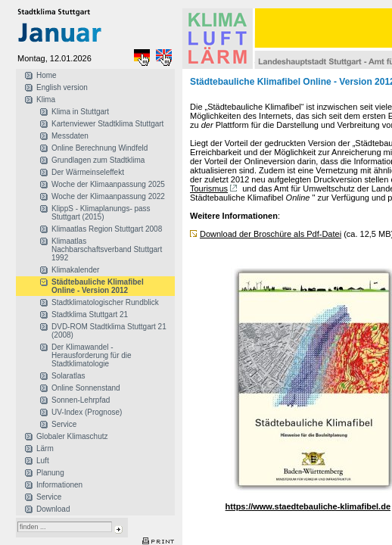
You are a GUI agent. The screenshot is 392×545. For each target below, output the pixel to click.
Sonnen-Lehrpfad (81, 400)
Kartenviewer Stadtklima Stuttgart (107, 124)
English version (62, 87)
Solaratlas (68, 376)
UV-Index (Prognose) (87, 412)
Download (53, 509)
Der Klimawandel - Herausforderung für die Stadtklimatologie (92, 355)
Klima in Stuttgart (80, 112)
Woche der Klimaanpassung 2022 (108, 196)
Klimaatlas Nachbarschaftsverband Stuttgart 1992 (107, 249)
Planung (50, 473)
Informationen (59, 485)
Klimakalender (75, 270)
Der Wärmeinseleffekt (88, 172)
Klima (46, 100)
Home (47, 75)
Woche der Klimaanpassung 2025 (108, 184)
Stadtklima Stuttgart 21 (90, 315)
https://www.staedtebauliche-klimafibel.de (308, 506)
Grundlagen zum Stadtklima (98, 160)
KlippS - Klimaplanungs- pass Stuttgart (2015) (101, 213)
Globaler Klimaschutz (72, 436)
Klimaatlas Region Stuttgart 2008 (107, 229)
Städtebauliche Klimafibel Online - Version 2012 (98, 286)
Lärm (45, 448)
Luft (43, 461)
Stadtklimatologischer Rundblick (105, 302)
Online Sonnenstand (86, 388)
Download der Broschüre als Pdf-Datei (271, 234)
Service (64, 424)
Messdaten (70, 136)
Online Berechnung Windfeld (100, 148)
